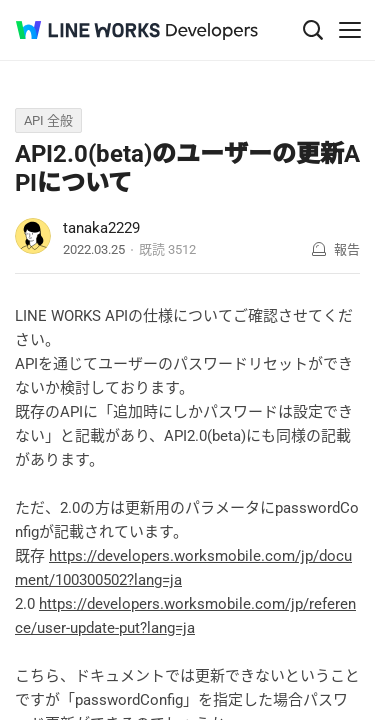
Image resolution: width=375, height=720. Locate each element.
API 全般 (48, 120)
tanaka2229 (101, 228)
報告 (347, 249)
